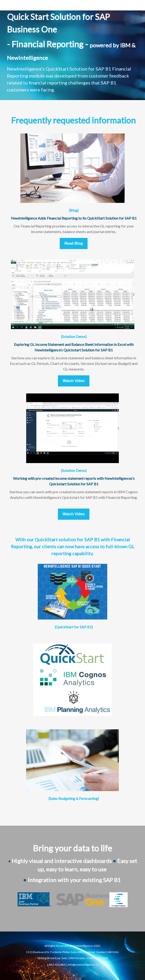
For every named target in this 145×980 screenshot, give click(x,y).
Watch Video (74, 381)
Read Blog (74, 243)
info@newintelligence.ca (83, 965)
